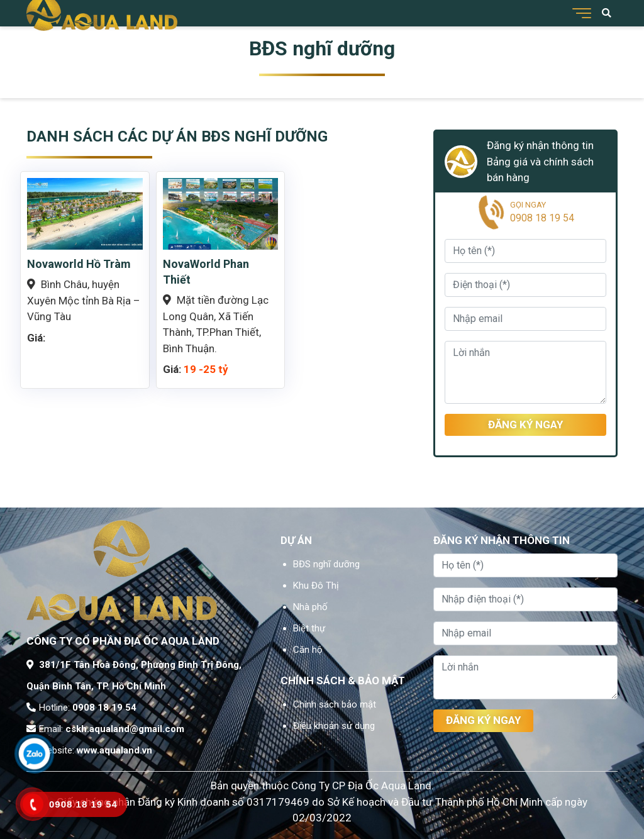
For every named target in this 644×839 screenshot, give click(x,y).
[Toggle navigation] (580, 13)
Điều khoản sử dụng (334, 726)
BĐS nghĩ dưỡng (326, 564)
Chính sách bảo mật (335, 704)
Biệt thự (309, 628)
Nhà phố (310, 607)
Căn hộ (308, 650)
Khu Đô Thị (316, 586)
